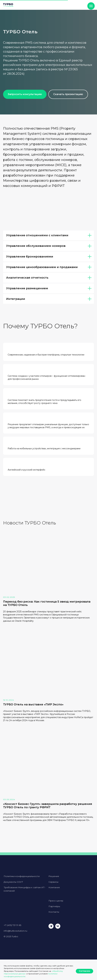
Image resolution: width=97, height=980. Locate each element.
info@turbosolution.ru (15, 931)
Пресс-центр (56, 901)
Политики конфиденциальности (22, 876)
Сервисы (53, 882)
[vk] (58, 928)
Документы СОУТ (13, 882)
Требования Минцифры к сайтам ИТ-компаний (24, 889)
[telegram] (51, 928)
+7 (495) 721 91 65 (12, 925)
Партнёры (54, 906)
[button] (25, 94)
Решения (54, 876)
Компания (54, 887)
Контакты (54, 912)
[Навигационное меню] (91, 6)
